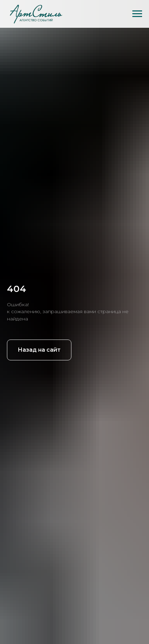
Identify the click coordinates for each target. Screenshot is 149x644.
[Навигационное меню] (137, 14)
